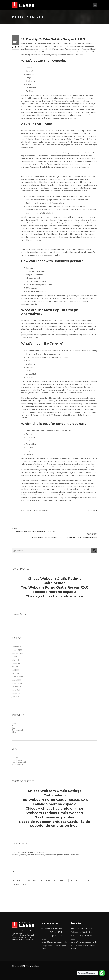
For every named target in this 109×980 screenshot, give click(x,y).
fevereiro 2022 (17, 677)
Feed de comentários (19, 762)
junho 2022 (16, 663)
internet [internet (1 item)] (55, 880)
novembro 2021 (18, 687)
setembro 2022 (17, 653)
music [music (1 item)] (72, 880)
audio (14, 724)
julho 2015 (15, 697)
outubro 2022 (17, 650)
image (14, 726)
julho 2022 (15, 660)
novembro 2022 (18, 647)
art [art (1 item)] (23, 880)
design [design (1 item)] (35, 880)
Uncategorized (42, 511)
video (14, 732)
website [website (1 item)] (25, 884)
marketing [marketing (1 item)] (64, 880)
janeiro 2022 (16, 680)
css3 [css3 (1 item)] (28, 880)
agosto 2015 (16, 693)
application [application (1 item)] (16, 880)
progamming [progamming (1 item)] (87, 880)
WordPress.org (17, 764)
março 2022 (16, 673)
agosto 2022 (16, 657)
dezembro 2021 (18, 683)
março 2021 (16, 690)
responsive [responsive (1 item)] (16, 884)
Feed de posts (17, 760)
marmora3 (28, 511)
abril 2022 (15, 670)
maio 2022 (16, 667)
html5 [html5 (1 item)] (41, 880)
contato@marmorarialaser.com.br (54, 942)
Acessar (15, 758)
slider (14, 728)
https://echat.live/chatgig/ (31, 139)
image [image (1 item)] (48, 880)
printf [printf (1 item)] (78, 880)
